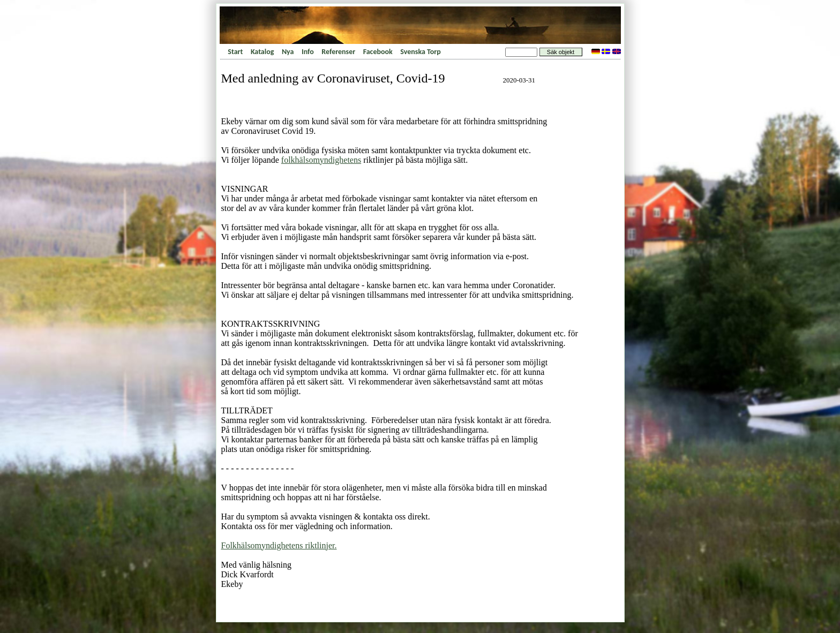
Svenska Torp (420, 52)
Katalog (262, 52)
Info (308, 52)
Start (235, 52)
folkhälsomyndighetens (321, 160)
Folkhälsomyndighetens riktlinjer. (279, 545)
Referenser (338, 52)
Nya (288, 52)
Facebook (378, 52)
